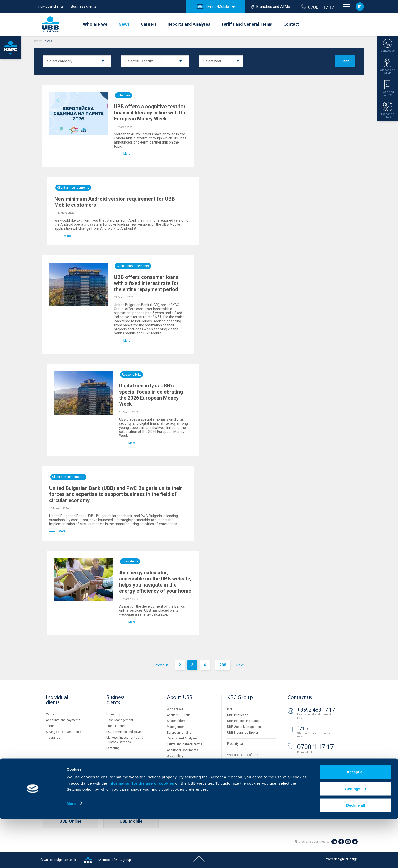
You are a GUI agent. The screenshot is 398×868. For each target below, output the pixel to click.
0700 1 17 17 (318, 7)
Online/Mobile (212, 7)
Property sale (236, 744)
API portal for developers (244, 778)
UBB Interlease (238, 715)
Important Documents (243, 772)
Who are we (95, 25)
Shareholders (176, 721)
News (124, 25)
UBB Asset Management (245, 727)
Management (176, 727)
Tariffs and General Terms (247, 25)
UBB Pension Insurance (244, 721)
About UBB (179, 698)
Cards (50, 714)
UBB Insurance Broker (243, 733)
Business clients (84, 6)
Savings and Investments (64, 732)
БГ (360, 7)
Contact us (300, 698)
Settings (356, 838)
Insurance (53, 738)
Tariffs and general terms (185, 744)
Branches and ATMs (270, 7)
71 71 (304, 729)
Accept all (356, 821)
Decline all (356, 854)
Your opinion (175, 773)
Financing (113, 714)
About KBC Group (179, 715)
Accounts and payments (63, 720)
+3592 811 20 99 (316, 761)
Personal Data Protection (245, 767)
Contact (291, 25)
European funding (179, 733)
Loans (50, 726)
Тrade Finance (116, 726)
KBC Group (240, 698)
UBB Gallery (175, 756)
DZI (230, 709)
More (71, 852)
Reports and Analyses (189, 25)
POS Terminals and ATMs (124, 732)
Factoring (113, 748)
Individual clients (51, 6)
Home (38, 41)
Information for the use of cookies (142, 832)
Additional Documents (183, 750)
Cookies (233, 761)
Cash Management (120, 720)
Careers (148, 25)
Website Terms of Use (243, 755)
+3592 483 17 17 (316, 710)
